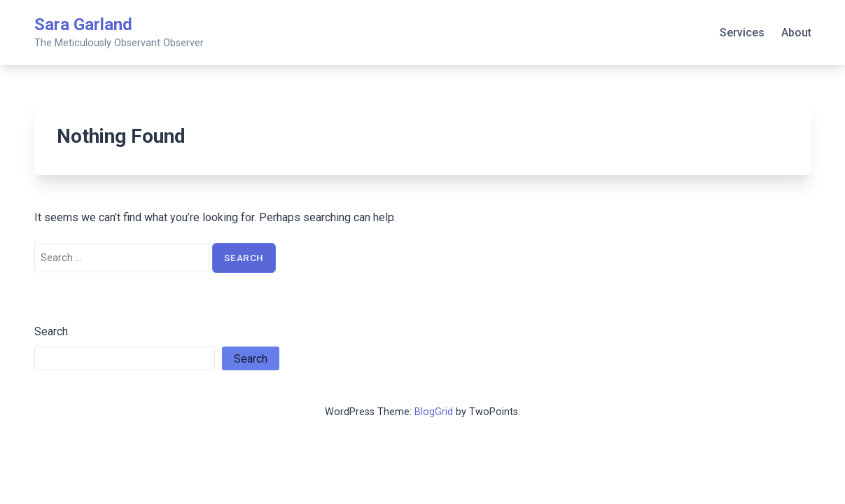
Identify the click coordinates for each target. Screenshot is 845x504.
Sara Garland (83, 24)
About (796, 33)
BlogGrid (434, 412)
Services (742, 33)
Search (51, 331)
